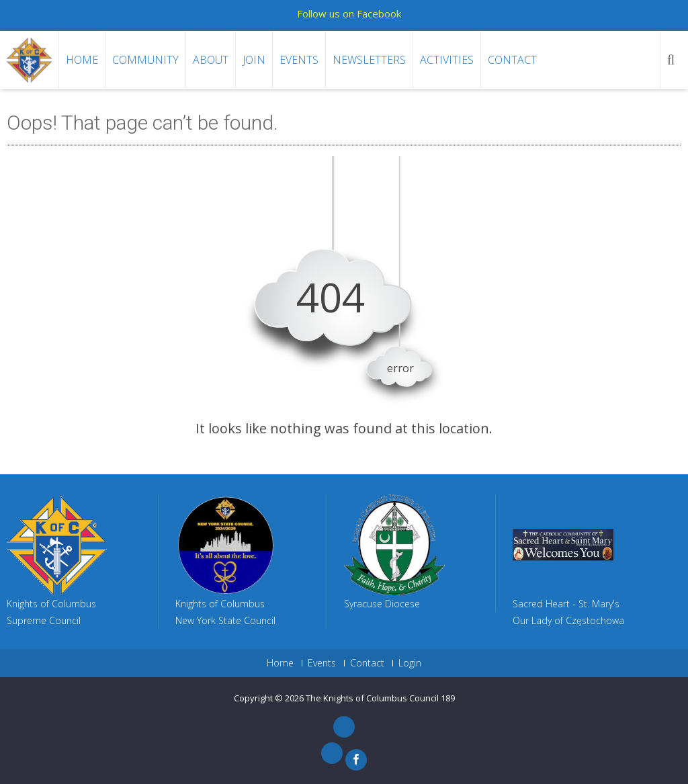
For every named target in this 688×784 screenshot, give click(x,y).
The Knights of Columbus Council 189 (380, 698)
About (211, 60)
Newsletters (369, 60)
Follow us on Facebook (349, 13)
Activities (447, 60)
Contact (512, 60)
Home (82, 60)
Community (145, 60)
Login (410, 663)
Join (254, 60)
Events (299, 60)
